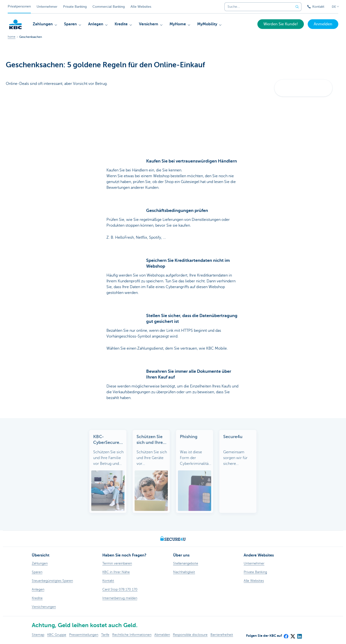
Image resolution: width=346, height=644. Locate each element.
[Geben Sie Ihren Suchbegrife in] (297, 7)
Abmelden (162, 635)
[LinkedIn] (299, 635)
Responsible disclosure (190, 635)
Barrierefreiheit (222, 635)
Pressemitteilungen (84, 635)
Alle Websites (141, 7)
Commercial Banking (109, 7)
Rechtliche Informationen (132, 635)
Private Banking (75, 7)
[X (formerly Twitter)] (293, 635)
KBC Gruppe (57, 635)
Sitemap (38, 635)
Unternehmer (47, 7)
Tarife (105, 635)
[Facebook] (286, 635)
